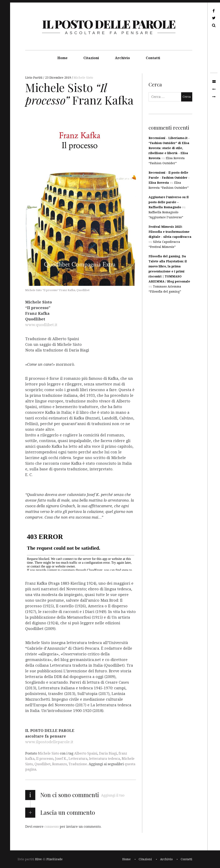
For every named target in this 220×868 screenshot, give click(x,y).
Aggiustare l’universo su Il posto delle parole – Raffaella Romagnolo (169, 202)
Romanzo (59, 764)
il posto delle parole (109, 24)
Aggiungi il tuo (113, 795)
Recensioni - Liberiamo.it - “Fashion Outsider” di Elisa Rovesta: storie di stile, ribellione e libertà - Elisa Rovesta (169, 148)
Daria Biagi (108, 753)
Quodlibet (42, 764)
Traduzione (78, 764)
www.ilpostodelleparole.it (49, 742)
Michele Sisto (83, 78)
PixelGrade (55, 859)
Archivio (122, 58)
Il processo (45, 759)
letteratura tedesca (105, 759)
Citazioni (91, 58)
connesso (52, 827)
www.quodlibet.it (41, 325)
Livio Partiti (34, 78)
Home (62, 58)
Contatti (153, 58)
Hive (38, 859)
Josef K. (61, 759)
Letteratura (78, 759)
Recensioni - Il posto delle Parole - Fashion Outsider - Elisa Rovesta (169, 178)
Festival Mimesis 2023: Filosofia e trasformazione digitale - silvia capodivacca (170, 232)
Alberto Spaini (86, 753)
